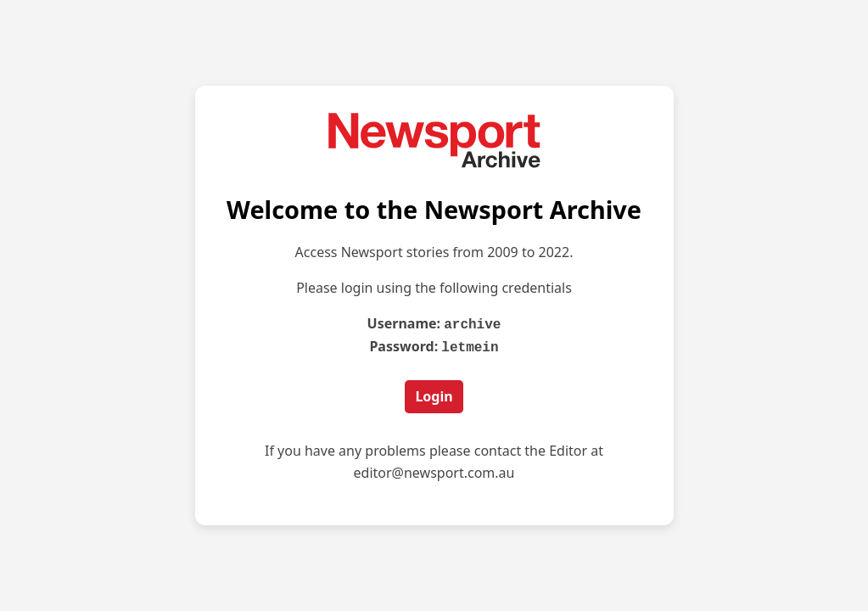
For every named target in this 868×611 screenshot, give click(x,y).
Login (434, 395)
